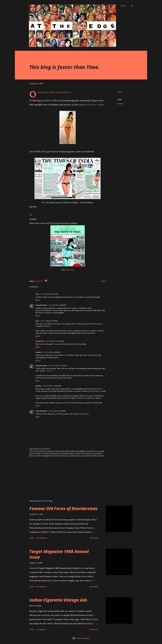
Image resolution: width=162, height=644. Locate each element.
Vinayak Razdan (41, 305)
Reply (38, 300)
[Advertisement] (64, 474)
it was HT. (49, 371)
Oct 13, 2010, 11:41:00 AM (58, 366)
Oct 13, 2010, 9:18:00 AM (52, 352)
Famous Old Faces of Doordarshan (63, 508)
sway (37, 294)
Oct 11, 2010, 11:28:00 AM (55, 341)
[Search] (123, 6)
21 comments (41, 630)
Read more (94, 538)
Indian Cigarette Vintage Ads (58, 600)
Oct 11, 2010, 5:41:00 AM (49, 321)
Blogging (120, 104)
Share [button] (119, 92)
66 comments (41, 587)
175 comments (42, 538)
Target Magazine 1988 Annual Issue (59, 554)
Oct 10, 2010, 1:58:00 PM (57, 305)
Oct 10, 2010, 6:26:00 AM (49, 294)
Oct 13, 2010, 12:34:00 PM (52, 386)
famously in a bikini (94, 105)
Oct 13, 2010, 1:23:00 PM (57, 411)
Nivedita (39, 352)
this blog (70, 270)
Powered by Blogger (81, 638)
